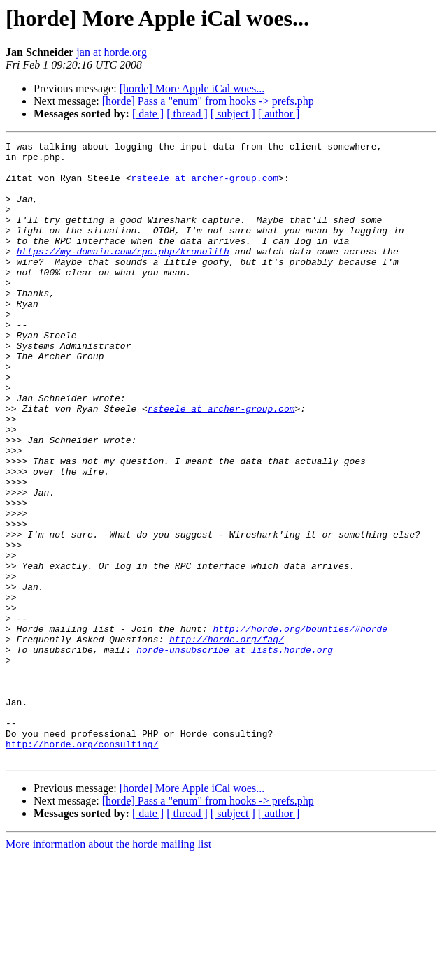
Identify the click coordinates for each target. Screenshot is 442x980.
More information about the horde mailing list (108, 968)
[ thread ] (187, 114)
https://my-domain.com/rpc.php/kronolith (123, 274)
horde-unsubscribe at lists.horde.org (235, 752)
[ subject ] (233, 114)
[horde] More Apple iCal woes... (192, 88)
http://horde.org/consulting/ (82, 865)
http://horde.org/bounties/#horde (300, 727)
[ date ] (148, 114)
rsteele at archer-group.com (205, 186)
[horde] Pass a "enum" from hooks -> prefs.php (208, 101)
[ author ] (279, 114)
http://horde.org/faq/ (227, 740)
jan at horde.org (112, 52)
